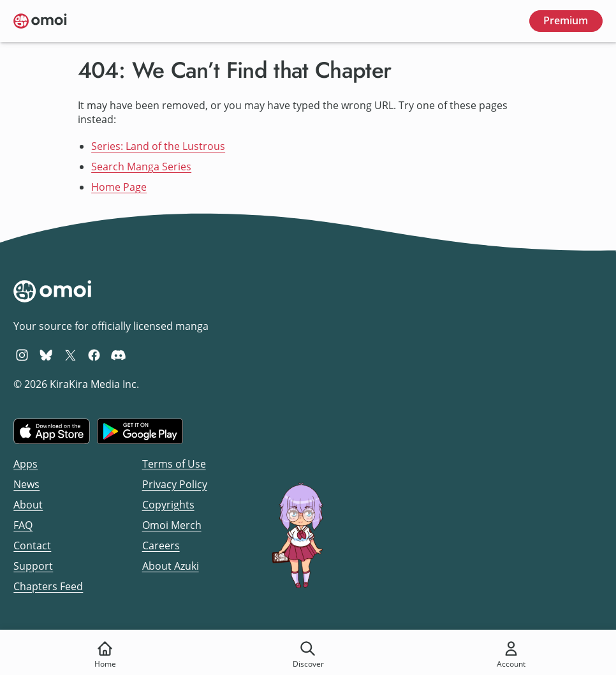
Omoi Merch (172, 525)
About (28, 505)
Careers (161, 545)
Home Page (119, 187)
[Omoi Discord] (118, 355)
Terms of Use (174, 464)
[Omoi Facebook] (94, 355)
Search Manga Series (141, 167)
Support (33, 566)
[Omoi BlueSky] (46, 355)
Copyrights (168, 505)
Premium (566, 20)
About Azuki (171, 566)
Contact (32, 545)
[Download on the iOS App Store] (52, 431)
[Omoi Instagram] (22, 355)
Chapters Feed (48, 586)
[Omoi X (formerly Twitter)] (70, 355)
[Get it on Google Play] (140, 431)
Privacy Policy (175, 484)
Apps (26, 464)
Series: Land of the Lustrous (158, 146)
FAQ (23, 525)
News (26, 484)
